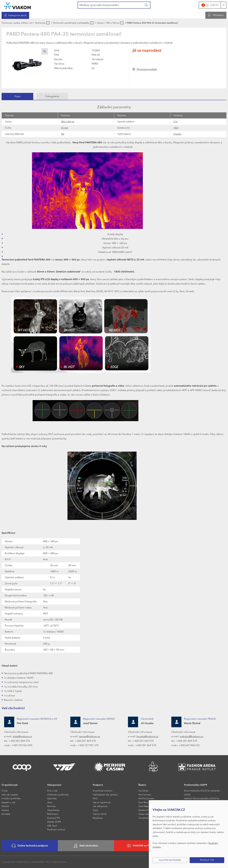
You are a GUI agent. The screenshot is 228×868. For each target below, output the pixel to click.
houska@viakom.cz (147, 736)
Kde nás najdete (10, 795)
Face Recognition (147, 802)
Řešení (142, 785)
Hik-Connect (145, 795)
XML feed (52, 826)
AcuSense (143, 791)
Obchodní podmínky (58, 795)
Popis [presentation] (17, 96)
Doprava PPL (54, 818)
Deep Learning (146, 814)
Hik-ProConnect (146, 798)
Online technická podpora (30, 846)
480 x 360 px (68, 121)
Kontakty (6, 814)
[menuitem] (15, 15)
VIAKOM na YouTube (142, 846)
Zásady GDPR (54, 822)
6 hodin (177, 134)
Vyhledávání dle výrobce (105, 795)
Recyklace (98, 818)
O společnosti (10, 785)
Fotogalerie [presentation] (52, 96)
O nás (5, 791)
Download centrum (103, 791)
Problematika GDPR (196, 785)
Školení (5, 806)
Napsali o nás (8, 802)
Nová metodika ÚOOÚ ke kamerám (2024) (202, 793)
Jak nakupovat (100, 806)
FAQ (95, 798)
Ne (63, 134)
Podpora (98, 785)
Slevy (95, 810)
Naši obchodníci (86, 846)
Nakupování (54, 785)
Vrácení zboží (100, 814)
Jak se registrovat (102, 802)
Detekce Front (146, 810)
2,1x (176, 121)
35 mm (65, 128)
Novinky (51, 806)
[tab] (17, 96)
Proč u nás (52, 791)
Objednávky (53, 810)
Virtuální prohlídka (11, 798)
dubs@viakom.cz (22, 736)
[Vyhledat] (146, 5)
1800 (176, 128)
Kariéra (5, 810)
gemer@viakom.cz (89, 736)
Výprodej (52, 798)
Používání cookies (56, 829)
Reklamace (53, 814)
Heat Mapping (146, 806)
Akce (50, 802)
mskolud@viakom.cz (192, 736)
